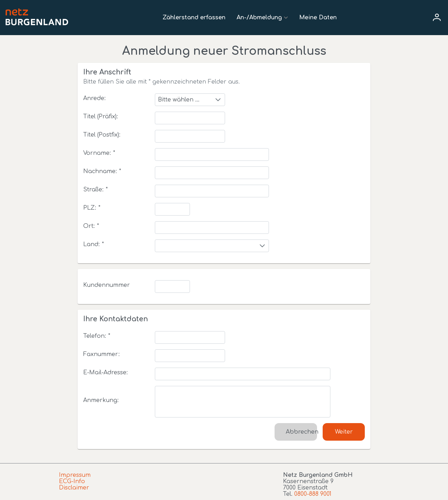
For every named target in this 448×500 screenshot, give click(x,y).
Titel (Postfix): (102, 135)
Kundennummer (107, 285)
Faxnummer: (101, 354)
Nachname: (102, 171)
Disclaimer (74, 488)
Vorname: (99, 153)
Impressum (75, 475)
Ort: (91, 226)
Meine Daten (318, 18)
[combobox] (190, 100)
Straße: (95, 190)
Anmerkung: (101, 400)
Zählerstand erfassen (194, 18)
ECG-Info (72, 481)
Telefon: (97, 336)
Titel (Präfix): (101, 117)
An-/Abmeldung (259, 18)
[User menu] (437, 18)
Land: (94, 244)
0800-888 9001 (313, 494)
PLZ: (92, 208)
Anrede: (94, 98)
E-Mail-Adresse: (106, 373)
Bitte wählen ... (179, 100)
